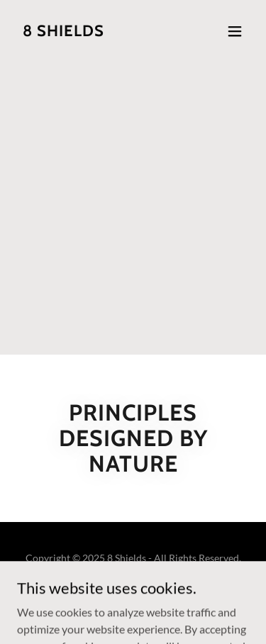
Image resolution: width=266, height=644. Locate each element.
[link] (63, 32)
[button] (235, 31)
